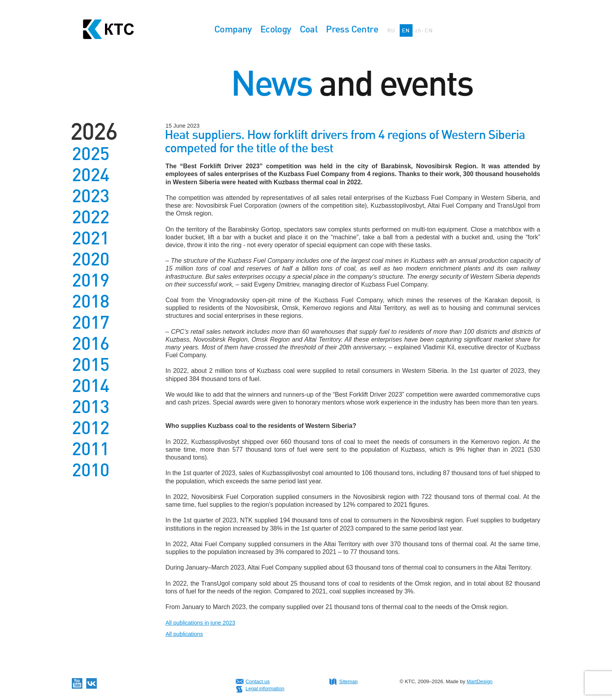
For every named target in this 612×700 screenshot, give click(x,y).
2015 (91, 365)
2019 (91, 280)
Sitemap (349, 681)
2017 (91, 322)
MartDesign (480, 681)
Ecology (276, 29)
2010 (91, 470)
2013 (91, 407)
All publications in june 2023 (200, 623)
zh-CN (424, 30)
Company (233, 29)
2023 (91, 196)
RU (391, 30)
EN (406, 30)
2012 (91, 428)
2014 (91, 386)
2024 (91, 175)
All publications (184, 634)
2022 (91, 217)
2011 (91, 449)
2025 (91, 154)
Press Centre (352, 29)
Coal (309, 29)
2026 (94, 131)
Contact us (258, 681)
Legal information (265, 688)
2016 (91, 344)
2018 (91, 301)
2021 (91, 238)
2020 (91, 259)
